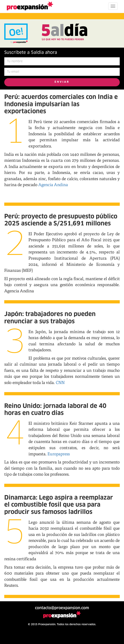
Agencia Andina (53, 185)
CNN (60, 382)
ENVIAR (62, 82)
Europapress (58, 454)
